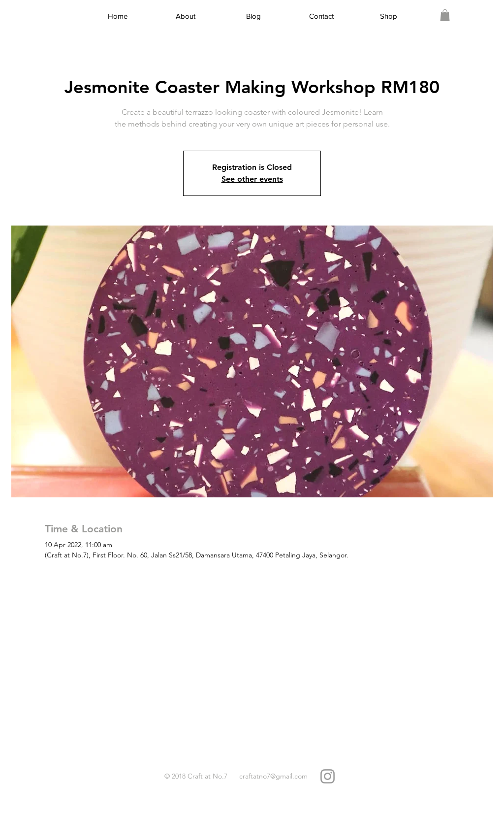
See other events (252, 179)
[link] (445, 15)
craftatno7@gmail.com (273, 776)
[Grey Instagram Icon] (328, 776)
